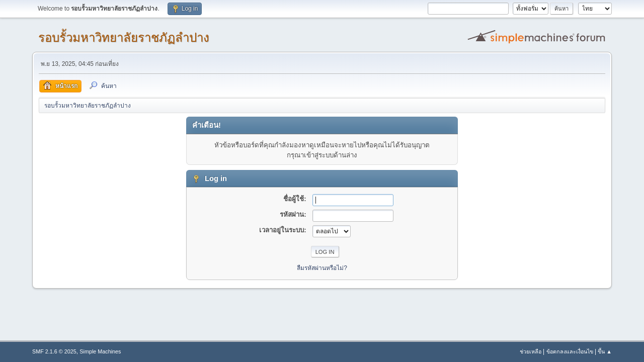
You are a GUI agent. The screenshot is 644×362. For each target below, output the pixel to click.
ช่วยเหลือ (531, 351)
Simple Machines (100, 351)
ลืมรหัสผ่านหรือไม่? (322, 268)
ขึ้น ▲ (605, 351)
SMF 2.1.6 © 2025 (54, 351)
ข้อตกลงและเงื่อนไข (570, 351)
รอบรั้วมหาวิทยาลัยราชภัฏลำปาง (124, 37)
